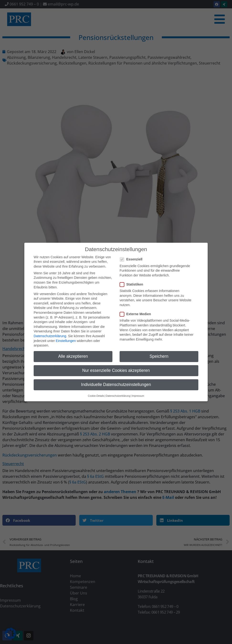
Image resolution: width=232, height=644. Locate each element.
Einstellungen (66, 337)
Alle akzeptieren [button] (73, 352)
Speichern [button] (159, 352)
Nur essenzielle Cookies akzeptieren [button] (116, 367)
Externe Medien (137, 310)
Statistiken (133, 281)
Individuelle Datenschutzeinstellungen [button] (116, 381)
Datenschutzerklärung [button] (118, 392)
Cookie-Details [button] (96, 392)
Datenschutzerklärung (50, 332)
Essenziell (133, 256)
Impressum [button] (138, 392)
